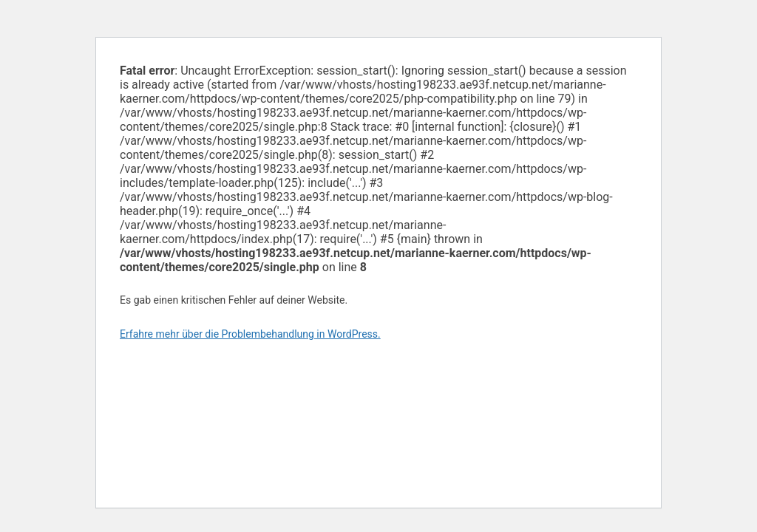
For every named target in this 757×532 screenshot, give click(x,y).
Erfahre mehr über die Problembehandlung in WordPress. (250, 334)
